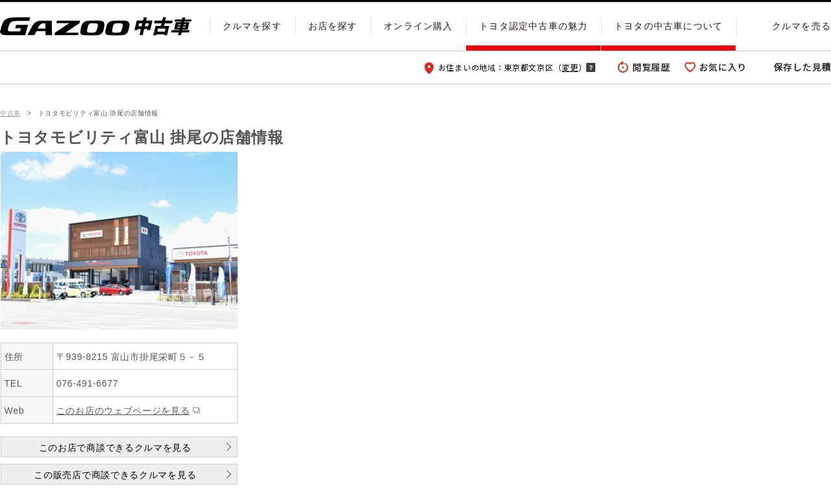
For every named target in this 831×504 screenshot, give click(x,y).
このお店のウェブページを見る (123, 411)
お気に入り (723, 67)
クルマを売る (801, 26)
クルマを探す (252, 26)
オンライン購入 (418, 26)
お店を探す (333, 26)
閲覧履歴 (651, 67)
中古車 (10, 113)
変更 (570, 67)
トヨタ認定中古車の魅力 (533, 26)
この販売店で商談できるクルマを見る (115, 475)
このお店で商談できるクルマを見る (115, 448)
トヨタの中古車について (668, 26)
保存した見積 (802, 67)
